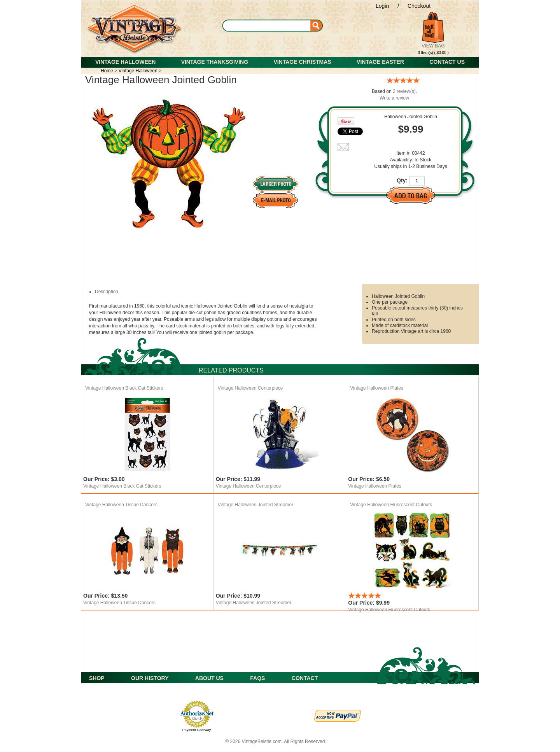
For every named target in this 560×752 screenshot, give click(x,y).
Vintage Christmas (302, 62)
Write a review (394, 98)
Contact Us (447, 62)
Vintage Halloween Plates (377, 388)
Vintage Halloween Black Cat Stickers (124, 388)
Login (382, 6)
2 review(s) (404, 91)
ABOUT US (209, 678)
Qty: (402, 180)
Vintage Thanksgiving (215, 62)
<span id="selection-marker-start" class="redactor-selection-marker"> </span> (369, 52)
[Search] (275, 25)
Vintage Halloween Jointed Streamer (256, 505)
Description (107, 292)
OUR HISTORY (150, 678)
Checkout (419, 6)
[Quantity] (417, 181)
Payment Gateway (197, 730)
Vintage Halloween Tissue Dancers (121, 505)
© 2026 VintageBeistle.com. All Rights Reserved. (276, 742)
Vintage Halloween (125, 62)
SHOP (97, 678)
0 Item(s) (425, 53)
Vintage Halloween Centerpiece (250, 388)
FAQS (257, 678)
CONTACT (305, 678)
